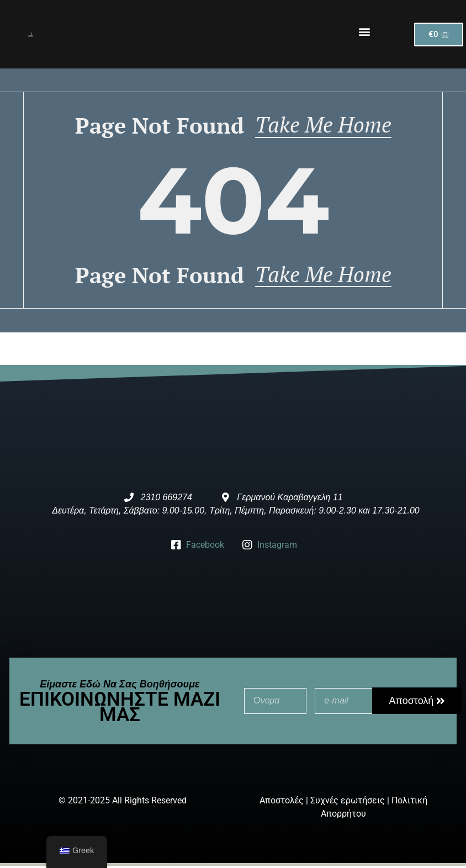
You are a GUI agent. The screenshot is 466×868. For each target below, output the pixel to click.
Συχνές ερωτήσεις (348, 803)
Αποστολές (282, 803)
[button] (364, 32)
